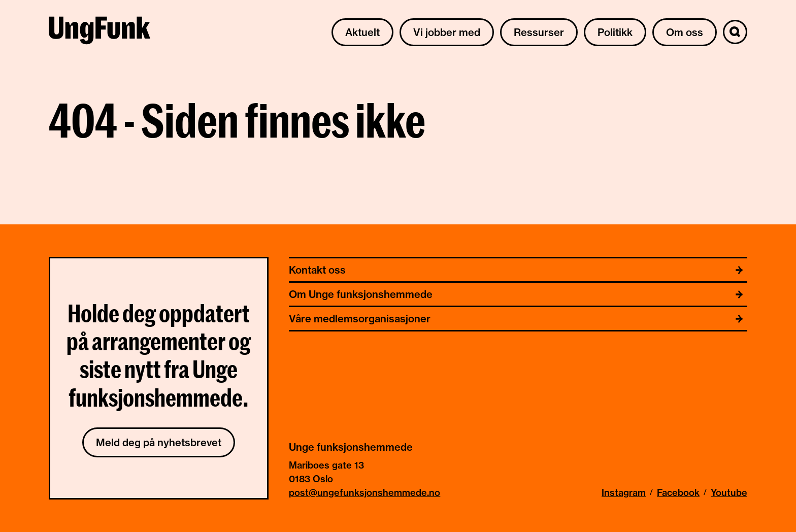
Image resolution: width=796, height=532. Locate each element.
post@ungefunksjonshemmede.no (364, 493)
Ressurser (539, 32)
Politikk (615, 32)
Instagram (624, 493)
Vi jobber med (447, 32)
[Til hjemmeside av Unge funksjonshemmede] (99, 32)
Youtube (729, 493)
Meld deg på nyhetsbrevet (159, 442)
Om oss (685, 32)
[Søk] (735, 32)
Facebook (678, 493)
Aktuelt (362, 32)
